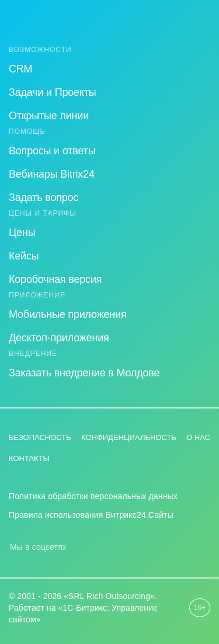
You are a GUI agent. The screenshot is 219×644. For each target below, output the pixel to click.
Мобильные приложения (67, 314)
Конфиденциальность (129, 437)
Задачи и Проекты (53, 92)
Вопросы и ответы (52, 151)
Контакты (29, 458)
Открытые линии (49, 116)
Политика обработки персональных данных (93, 496)
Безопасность (40, 437)
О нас (198, 437)
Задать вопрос (44, 198)
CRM (20, 69)
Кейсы (24, 256)
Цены (22, 233)
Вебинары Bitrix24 (52, 174)
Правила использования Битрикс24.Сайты (91, 515)
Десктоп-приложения (59, 338)
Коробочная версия (55, 279)
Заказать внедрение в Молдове (84, 373)
